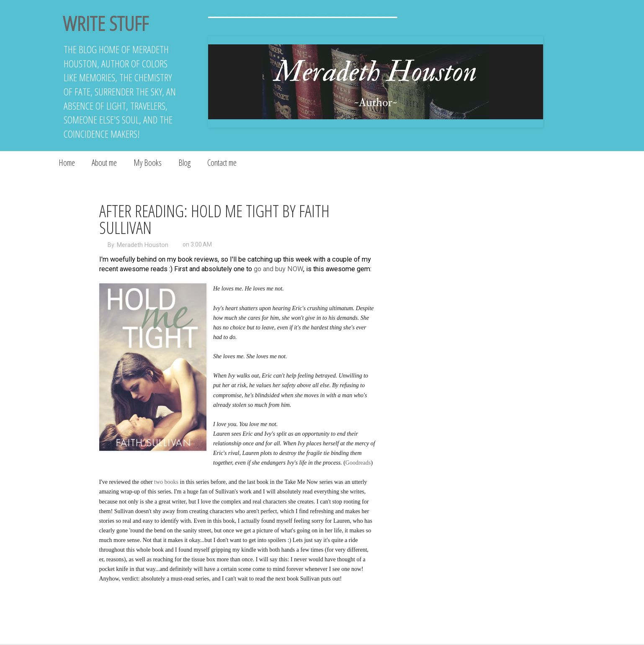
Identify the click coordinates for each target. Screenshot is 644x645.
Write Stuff (106, 23)
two (158, 482)
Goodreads (358, 463)
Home (67, 163)
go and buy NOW (278, 269)
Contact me (222, 163)
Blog (184, 163)
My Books (148, 163)
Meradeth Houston (143, 245)
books (171, 482)
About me (104, 163)
